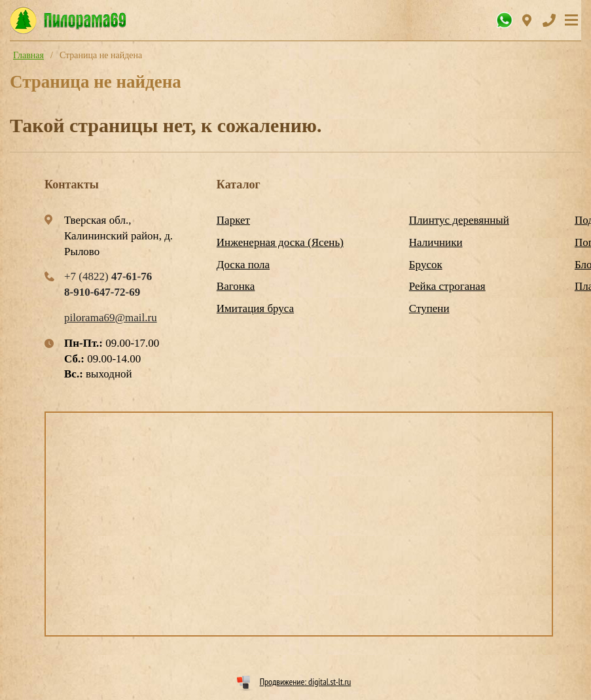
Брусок (426, 265)
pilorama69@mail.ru (111, 318)
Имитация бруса (255, 308)
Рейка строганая (447, 286)
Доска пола (243, 265)
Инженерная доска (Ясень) (280, 242)
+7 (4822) (108, 276)
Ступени (429, 308)
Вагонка (236, 286)
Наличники (436, 242)
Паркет (233, 220)
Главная (28, 55)
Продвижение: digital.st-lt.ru (306, 682)
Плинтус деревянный (459, 220)
